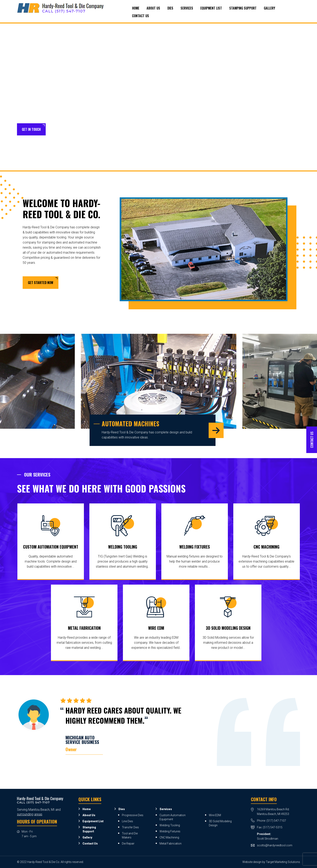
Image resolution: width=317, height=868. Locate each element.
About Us (153, 8)
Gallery (269, 8)
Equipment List (211, 8)
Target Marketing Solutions (283, 862)
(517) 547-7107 (276, 821)
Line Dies (127, 821)
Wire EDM (156, 628)
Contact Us (141, 16)
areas (38, 814)
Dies (170, 8)
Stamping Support (243, 8)
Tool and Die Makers (130, 835)
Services (187, 8)
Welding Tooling (123, 547)
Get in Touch (31, 129)
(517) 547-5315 (273, 827)
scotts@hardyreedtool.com (275, 845)
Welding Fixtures (195, 547)
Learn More (64, 130)
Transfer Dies (130, 827)
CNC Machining (266, 547)
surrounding (25, 814)
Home (136, 8)
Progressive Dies (133, 815)
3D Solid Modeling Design (228, 628)
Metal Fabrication (84, 628)
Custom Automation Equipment (51, 547)
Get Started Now (41, 283)
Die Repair (128, 844)
